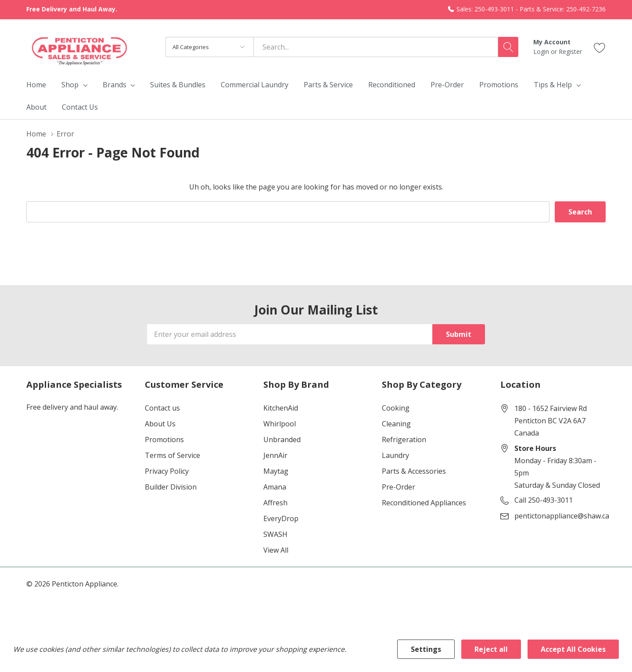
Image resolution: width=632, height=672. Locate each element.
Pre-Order (399, 487)
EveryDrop (281, 518)
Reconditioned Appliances (424, 503)
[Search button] (508, 47)
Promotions (164, 440)
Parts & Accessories (414, 471)
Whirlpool (280, 424)
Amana (275, 487)
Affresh (275, 503)
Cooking (396, 408)
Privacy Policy (167, 471)
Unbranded (282, 440)
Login (542, 52)
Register (570, 52)
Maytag (276, 471)
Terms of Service (172, 455)
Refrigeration (404, 440)
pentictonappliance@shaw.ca (562, 516)
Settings (426, 649)
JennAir (275, 455)
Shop (70, 85)
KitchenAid (281, 408)
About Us (160, 424)
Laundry (395, 455)
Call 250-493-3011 (544, 500)
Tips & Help (553, 85)
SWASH (275, 534)
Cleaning (396, 424)
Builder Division (171, 487)
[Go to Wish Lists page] (600, 47)
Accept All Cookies (573, 649)
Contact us (162, 408)
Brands (115, 85)
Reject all (491, 649)
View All (276, 550)
